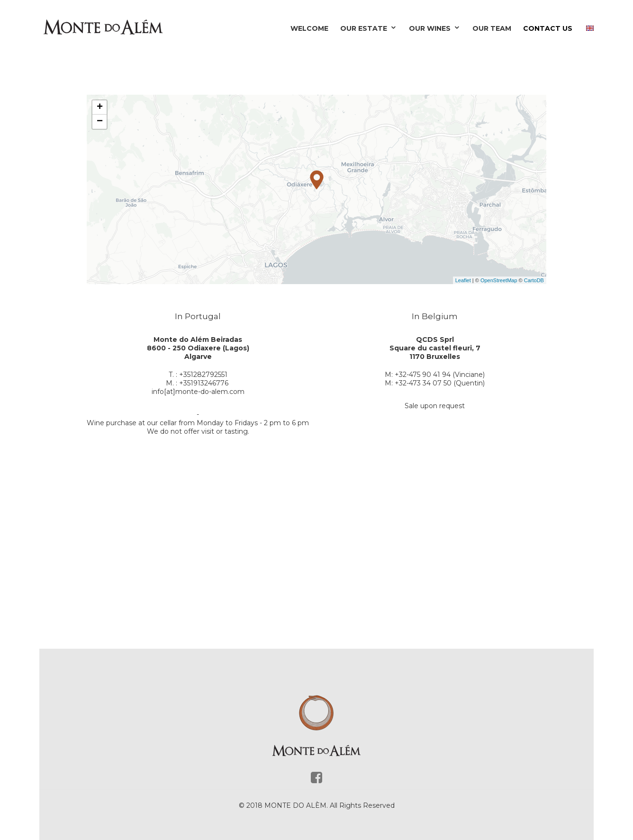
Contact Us (548, 28)
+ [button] (100, 107)
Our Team (492, 28)
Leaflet (463, 280)
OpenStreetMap (499, 280)
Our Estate (369, 28)
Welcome (309, 28)
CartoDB (534, 280)
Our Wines (435, 28)
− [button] (100, 122)
